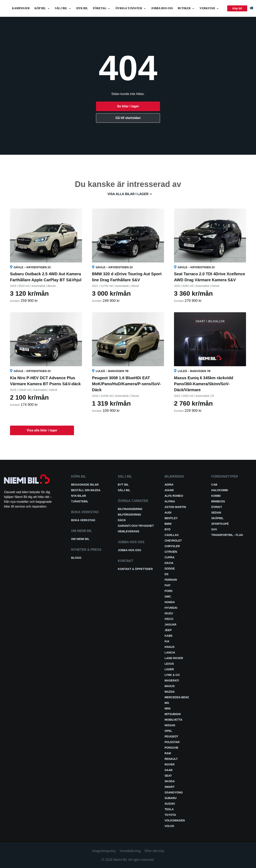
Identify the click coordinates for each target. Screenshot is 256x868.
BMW (168, 524)
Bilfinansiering (130, 509)
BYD (168, 529)
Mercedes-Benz (177, 697)
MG (167, 703)
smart (170, 787)
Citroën (171, 552)
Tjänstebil (80, 501)
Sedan (216, 513)
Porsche (171, 748)
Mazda (170, 692)
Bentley (171, 518)
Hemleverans (128, 531)
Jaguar (170, 625)
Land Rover (174, 658)
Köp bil (42, 8)
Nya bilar (78, 496)
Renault (171, 759)
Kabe (169, 636)
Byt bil (123, 485)
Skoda (170, 781)
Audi (168, 513)
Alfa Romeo (174, 496)
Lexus (169, 664)
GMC (168, 597)
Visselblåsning (130, 851)
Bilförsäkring (129, 515)
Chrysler (172, 546)
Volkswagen (175, 820)
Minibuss (218, 501)
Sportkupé (220, 524)
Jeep (168, 630)
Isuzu (169, 613)
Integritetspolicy (104, 851)
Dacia (169, 563)
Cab (214, 485)
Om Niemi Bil (80, 539)
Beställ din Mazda (86, 490)
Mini (168, 708)
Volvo (169, 826)
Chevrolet (173, 541)
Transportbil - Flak (227, 535)
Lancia (170, 652)
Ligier (169, 669)
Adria (169, 485)
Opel (168, 731)
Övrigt (217, 507)
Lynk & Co (172, 675)
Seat (168, 776)
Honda (170, 602)
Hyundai (171, 608)
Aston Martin (175, 507)
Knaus (170, 647)
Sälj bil (63, 8)
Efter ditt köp (154, 851)
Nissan (170, 725)
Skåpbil (217, 518)
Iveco (169, 619)
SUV (214, 529)
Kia (167, 641)
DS (166, 574)
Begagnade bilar (85, 485)
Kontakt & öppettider (135, 569)
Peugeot (171, 736)
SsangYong (174, 792)
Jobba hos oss (162, 8)
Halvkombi (220, 490)
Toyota (170, 815)
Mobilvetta (173, 720)
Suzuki (170, 804)
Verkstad (209, 8)
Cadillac (172, 535)
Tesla (169, 809)
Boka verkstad (83, 520)
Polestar (172, 742)
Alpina (170, 501)
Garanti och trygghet (136, 526)
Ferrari (171, 580)
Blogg (76, 558)
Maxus (170, 686)
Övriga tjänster (131, 8)
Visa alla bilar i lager (128, 194)
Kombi (216, 496)
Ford (169, 591)
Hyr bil (82, 8)
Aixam (169, 490)
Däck (122, 520)
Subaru (171, 798)
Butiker (186, 8)
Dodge (170, 569)
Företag (102, 8)
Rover (170, 764)
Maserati (172, 680)
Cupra (170, 557)
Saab (169, 770)
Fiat (168, 585)
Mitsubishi (173, 714)
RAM (168, 753)
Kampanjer (21, 8)
